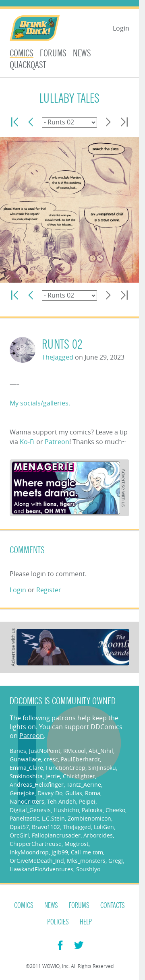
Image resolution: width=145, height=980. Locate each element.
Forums (53, 53)
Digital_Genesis (30, 810)
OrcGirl (19, 835)
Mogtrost (77, 844)
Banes (18, 751)
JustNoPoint (45, 751)
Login (121, 28)
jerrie (53, 776)
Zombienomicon (89, 818)
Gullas (74, 793)
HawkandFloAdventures (41, 869)
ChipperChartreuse (36, 844)
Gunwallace (25, 759)
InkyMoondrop (29, 852)
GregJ (116, 861)
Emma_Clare (26, 768)
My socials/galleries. (40, 403)
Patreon (57, 442)
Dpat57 (19, 827)
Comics (22, 53)
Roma (93, 793)
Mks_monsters (86, 861)
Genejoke (22, 793)
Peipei (87, 801)
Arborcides (98, 835)
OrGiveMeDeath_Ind (37, 861)
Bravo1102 (46, 827)
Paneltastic (24, 818)
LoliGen (104, 827)
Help (86, 922)
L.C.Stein (53, 818)
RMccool (75, 751)
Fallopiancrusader (56, 835)
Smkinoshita (26, 776)
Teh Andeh (62, 801)
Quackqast (28, 65)
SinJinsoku (102, 768)
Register (49, 590)
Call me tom (87, 852)
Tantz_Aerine (84, 785)
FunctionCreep (66, 768)
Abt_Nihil (101, 751)
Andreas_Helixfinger (37, 785)
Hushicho (66, 810)
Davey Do (50, 793)
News (82, 53)
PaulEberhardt (80, 759)
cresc (51, 759)
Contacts (113, 906)
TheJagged (58, 357)
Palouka (92, 810)
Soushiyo (88, 869)
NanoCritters (27, 801)
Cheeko (115, 810)
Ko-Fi (27, 442)
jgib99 (60, 852)
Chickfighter (79, 776)
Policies (58, 922)
